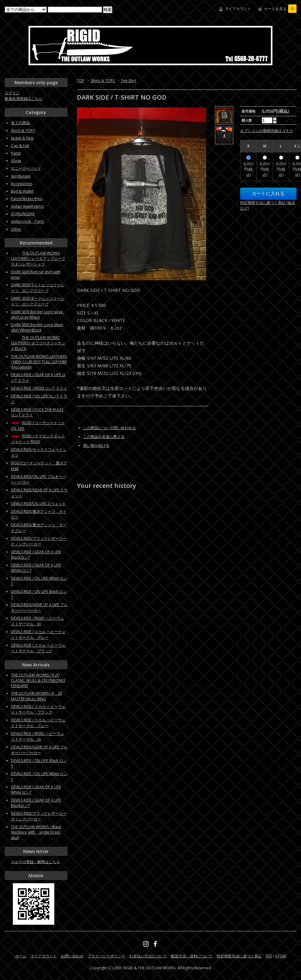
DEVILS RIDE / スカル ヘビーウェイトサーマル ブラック (38, 648)
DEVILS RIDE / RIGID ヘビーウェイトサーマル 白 (38, 621)
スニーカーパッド (26, 168)
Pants (16, 153)
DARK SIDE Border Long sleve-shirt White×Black (38, 327)
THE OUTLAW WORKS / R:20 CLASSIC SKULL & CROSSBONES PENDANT (38, 680)
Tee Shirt (129, 81)
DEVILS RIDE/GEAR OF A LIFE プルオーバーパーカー (39, 608)
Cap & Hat (20, 146)
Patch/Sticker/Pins (27, 199)
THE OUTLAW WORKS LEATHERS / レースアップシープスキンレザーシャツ (38, 259)
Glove (16, 161)
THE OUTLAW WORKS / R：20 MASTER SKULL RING (37, 696)
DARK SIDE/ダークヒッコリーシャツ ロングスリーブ (38, 301)
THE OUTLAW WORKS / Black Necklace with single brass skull (36, 832)
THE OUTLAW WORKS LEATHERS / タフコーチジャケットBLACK (38, 343)
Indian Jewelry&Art (27, 206)
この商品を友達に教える (104, 437)
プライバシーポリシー (106, 956)
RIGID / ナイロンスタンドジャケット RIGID (38, 439)
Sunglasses (21, 176)
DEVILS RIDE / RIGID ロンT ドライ (39, 388)
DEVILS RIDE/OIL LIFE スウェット (38, 504)
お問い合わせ (72, 956)
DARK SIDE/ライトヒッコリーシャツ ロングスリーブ (38, 288)
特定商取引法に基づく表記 (239, 956)
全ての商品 (20, 123)
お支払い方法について (148, 956)
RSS (269, 956)
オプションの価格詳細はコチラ (266, 131)
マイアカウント (238, 9)
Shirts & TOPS (103, 81)
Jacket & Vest (22, 138)
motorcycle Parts (27, 221)
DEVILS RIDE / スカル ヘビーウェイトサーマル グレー (38, 635)
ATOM (280, 956)
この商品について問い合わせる (110, 428)
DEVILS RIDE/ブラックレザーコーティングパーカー (39, 541)
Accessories (22, 184)
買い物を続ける (96, 445)
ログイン (12, 93)
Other (16, 229)
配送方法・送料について (192, 956)
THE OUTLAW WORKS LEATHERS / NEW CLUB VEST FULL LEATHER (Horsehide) (39, 362)
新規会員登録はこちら (24, 99)
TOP (81, 81)
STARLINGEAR (23, 214)
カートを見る (280, 9)
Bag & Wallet (22, 191)
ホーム (21, 956)
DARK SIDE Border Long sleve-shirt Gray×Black (38, 315)
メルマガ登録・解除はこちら (35, 862)
